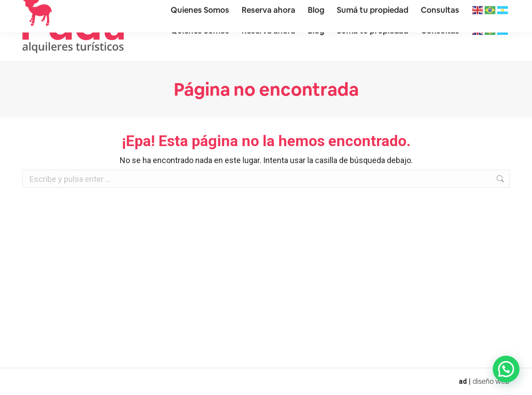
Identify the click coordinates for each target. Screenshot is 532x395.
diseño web (491, 381)
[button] (506, 369)
